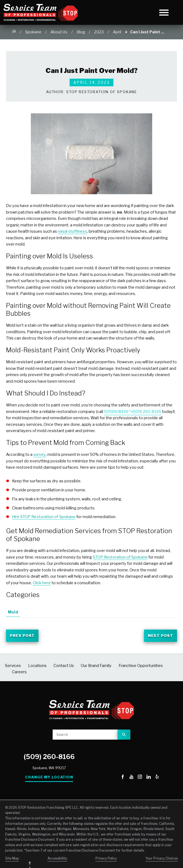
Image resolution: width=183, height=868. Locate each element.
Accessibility (57, 859)
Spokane (33, 32)
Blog (81, 32)
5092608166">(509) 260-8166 (133, 412)
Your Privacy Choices (162, 859)
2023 (99, 32)
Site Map (12, 859)
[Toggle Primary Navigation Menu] (164, 12)
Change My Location (49, 778)
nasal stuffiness (72, 231)
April (117, 32)
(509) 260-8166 (49, 758)
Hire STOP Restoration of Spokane (44, 517)
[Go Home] (14, 32)
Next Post (159, 636)
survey (40, 454)
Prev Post (24, 636)
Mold (13, 612)
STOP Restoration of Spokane (120, 557)
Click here (42, 583)
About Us (59, 32)
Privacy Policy (106, 859)
